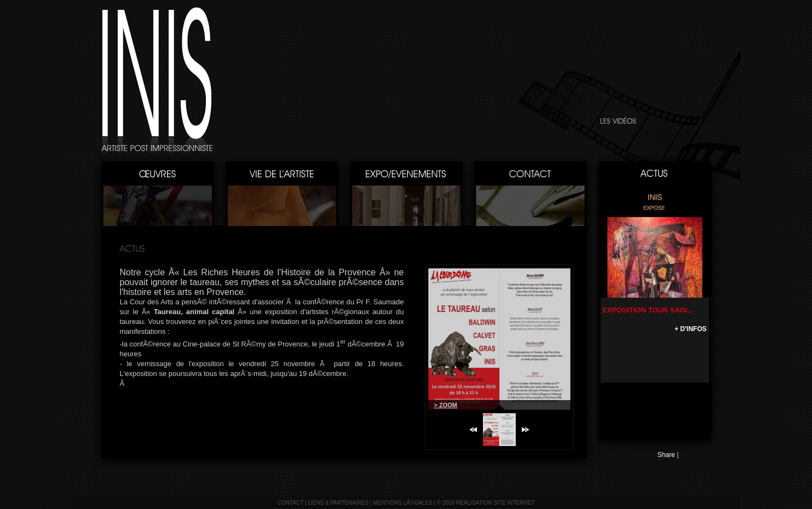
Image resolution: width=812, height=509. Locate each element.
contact (290, 503)
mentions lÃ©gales (403, 503)
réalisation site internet (495, 503)
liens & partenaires (338, 503)
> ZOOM (446, 405)
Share (666, 455)
